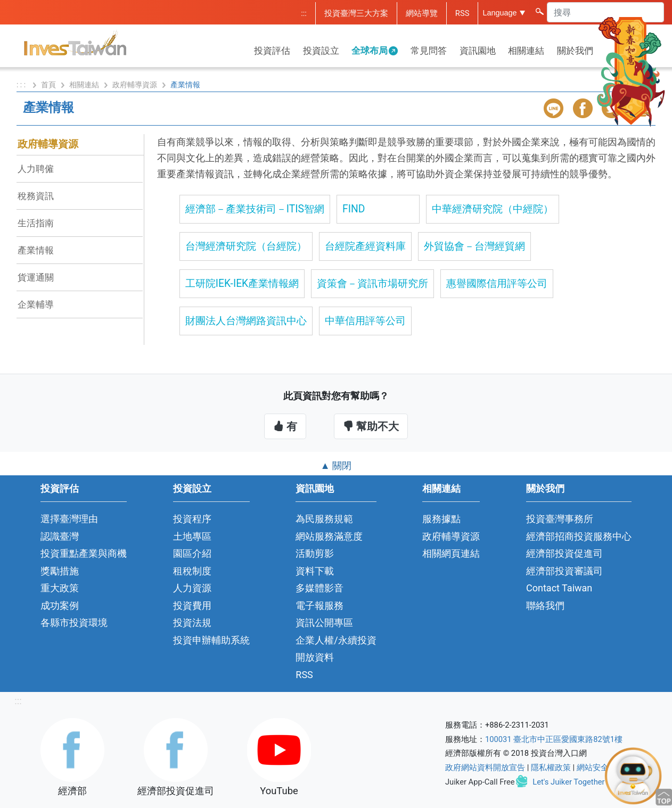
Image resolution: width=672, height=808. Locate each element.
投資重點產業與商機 (84, 553)
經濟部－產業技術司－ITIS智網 (255, 209)
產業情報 (36, 250)
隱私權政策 (551, 768)
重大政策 (60, 588)
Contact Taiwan (559, 588)
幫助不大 (371, 426)
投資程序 (192, 519)
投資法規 (192, 623)
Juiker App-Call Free (480, 782)
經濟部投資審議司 (564, 571)
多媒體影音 (319, 588)
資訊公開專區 (324, 623)
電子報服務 (319, 605)
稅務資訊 (36, 196)
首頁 (48, 85)
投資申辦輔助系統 (211, 640)
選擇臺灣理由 (69, 519)
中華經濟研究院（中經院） (493, 209)
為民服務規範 (324, 519)
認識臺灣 (60, 536)
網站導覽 (422, 13)
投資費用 (192, 605)
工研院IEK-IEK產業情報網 (242, 283)
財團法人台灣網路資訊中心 (246, 321)
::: (304, 13)
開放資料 (315, 657)
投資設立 (321, 51)
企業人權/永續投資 (336, 640)
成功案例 (60, 605)
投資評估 (272, 51)
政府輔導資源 (135, 85)
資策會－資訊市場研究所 (372, 283)
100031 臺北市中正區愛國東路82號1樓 (554, 739)
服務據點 (441, 519)
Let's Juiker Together (568, 782)
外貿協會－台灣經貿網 (474, 246)
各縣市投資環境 (74, 623)
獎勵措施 (60, 571)
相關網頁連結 (451, 553)
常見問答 (429, 51)
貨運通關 (36, 277)
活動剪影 (315, 553)
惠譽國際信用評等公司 (497, 283)
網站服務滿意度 (329, 536)
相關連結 (526, 51)
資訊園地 (478, 51)
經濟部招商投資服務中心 (579, 536)
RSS (462, 13)
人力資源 (192, 588)
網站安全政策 (601, 768)
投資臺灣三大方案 (356, 13)
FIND (354, 209)
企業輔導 (36, 304)
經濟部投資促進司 (564, 553)
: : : (22, 85)
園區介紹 (192, 553)
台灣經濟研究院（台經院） (246, 246)
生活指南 (36, 223)
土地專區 (192, 536)
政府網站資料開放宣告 (485, 768)
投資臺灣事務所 (560, 519)
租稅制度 (192, 571)
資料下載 (315, 571)
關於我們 (575, 51)
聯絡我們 (545, 605)
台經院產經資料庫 (365, 246)
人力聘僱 (36, 169)
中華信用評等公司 (365, 321)
